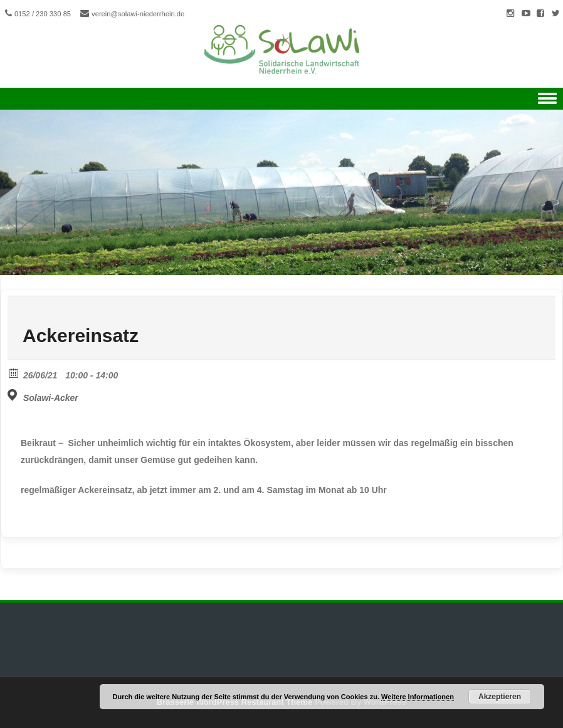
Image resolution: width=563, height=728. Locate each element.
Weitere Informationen (418, 697)
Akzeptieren (500, 697)
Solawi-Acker (51, 398)
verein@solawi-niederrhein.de (138, 14)
